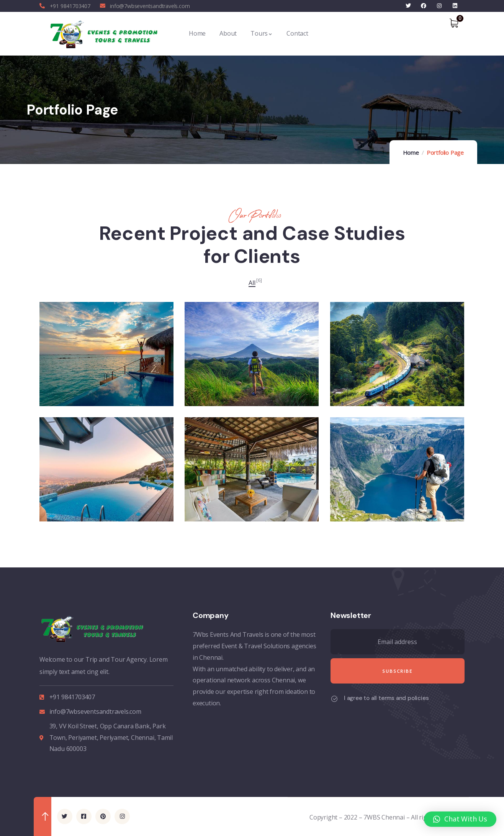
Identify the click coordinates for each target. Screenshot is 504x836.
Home (411, 152)
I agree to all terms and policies (386, 698)
